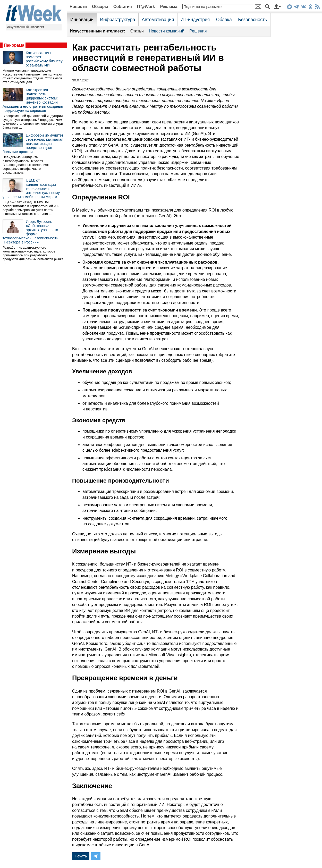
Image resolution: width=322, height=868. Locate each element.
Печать (81, 856)
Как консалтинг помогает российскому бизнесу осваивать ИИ (44, 59)
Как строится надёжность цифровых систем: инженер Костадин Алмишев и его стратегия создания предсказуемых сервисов (33, 100)
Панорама (14, 45)
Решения (198, 31)
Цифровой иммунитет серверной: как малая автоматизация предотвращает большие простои (33, 144)
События (123, 7)
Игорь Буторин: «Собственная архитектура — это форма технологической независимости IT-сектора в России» (31, 232)
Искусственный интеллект (26, 27)
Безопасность (252, 20)
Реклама (169, 7)
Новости (78, 7)
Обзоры (100, 7)
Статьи (137, 31)
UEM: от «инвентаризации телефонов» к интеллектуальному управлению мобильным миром (31, 189)
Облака (224, 20)
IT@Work (146, 7)
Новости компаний (167, 31)
